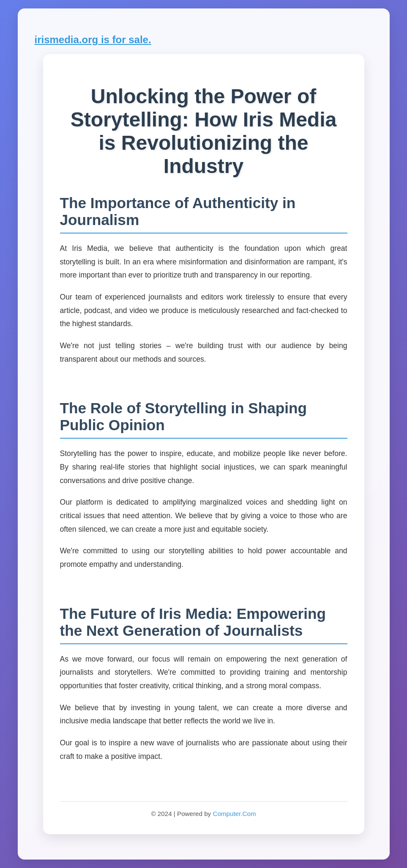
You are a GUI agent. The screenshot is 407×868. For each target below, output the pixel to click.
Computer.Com (234, 814)
